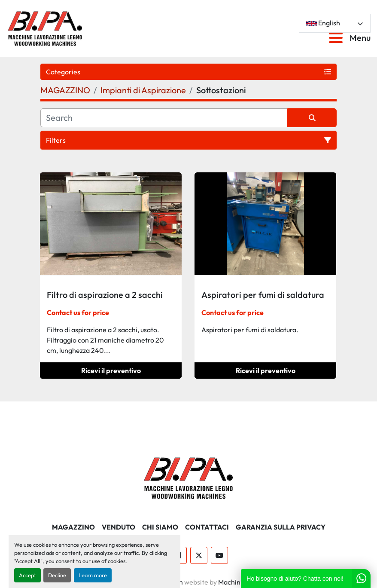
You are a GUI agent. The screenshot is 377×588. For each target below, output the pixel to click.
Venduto (119, 527)
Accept (27, 575)
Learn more (93, 575)
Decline (57, 575)
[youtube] (219, 555)
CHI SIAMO (160, 527)
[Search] (164, 118)
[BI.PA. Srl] (189, 477)
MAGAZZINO (73, 527)
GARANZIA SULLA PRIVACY (281, 527)
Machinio (232, 582)
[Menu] (337, 38)
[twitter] (199, 555)
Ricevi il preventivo (111, 371)
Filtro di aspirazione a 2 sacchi (105, 295)
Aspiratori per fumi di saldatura (263, 295)
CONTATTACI (207, 527)
